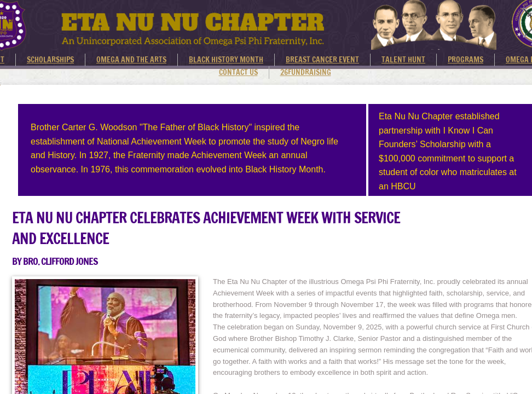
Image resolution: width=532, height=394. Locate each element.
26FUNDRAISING (306, 72)
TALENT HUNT (403, 60)
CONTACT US (238, 72)
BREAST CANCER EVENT (322, 60)
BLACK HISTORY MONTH (226, 60)
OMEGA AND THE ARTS (131, 60)
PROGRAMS (465, 60)
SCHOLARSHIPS (50, 60)
